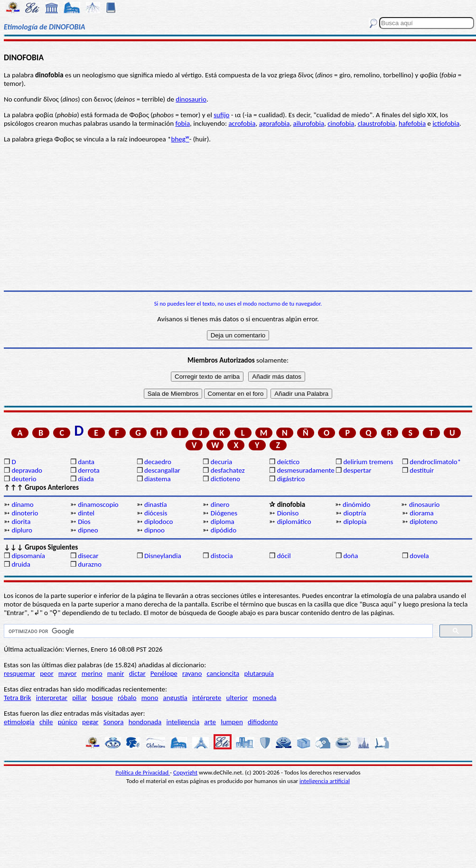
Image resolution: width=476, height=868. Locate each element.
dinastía (156, 504)
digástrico (291, 479)
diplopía (355, 522)
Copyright (185, 772)
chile (46, 722)
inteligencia (183, 722)
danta (86, 462)
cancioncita (223, 673)
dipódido (224, 530)
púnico (68, 722)
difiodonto (263, 722)
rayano (192, 673)
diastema (158, 479)
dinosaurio (191, 99)
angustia (175, 698)
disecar (88, 556)
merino (92, 673)
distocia (222, 556)
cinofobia (341, 123)
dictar (137, 673)
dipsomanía (28, 556)
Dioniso (288, 513)
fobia (182, 123)
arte (210, 722)
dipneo (88, 530)
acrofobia (242, 123)
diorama (422, 513)
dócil (284, 556)
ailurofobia (309, 123)
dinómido (356, 504)
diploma (223, 522)
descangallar (162, 470)
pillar (79, 698)
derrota (89, 470)
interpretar (52, 698)
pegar (90, 722)
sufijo (221, 115)
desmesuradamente (306, 470)
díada (86, 479)
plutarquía (259, 673)
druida (21, 564)
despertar (357, 470)
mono (150, 698)
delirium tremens (368, 462)
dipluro (22, 530)
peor (47, 673)
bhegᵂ (180, 139)
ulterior (237, 698)
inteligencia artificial (325, 781)
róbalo (127, 698)
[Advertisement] (238, 217)
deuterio (24, 479)
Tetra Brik (18, 698)
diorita (21, 522)
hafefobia (412, 123)
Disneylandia (163, 556)
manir (116, 673)
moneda (264, 698)
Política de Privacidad (143, 772)
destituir (422, 470)
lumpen (232, 722)
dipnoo (154, 530)
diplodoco (159, 522)
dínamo (22, 504)
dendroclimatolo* (435, 462)
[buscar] (217, 631)
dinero (220, 504)
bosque (102, 698)
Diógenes (224, 513)
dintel (86, 513)
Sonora (114, 722)
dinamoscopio (98, 504)
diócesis (156, 513)
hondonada (145, 722)
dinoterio (25, 513)
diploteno (424, 522)
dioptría (355, 513)
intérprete (207, 698)
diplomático (294, 522)
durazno (90, 564)
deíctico (289, 462)
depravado (27, 470)
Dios (84, 522)
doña (350, 556)
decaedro (158, 462)
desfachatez (228, 470)
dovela (419, 556)
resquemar (19, 673)
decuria (221, 462)
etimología (19, 722)
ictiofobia (446, 123)
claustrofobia (377, 123)
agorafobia (275, 123)
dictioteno (225, 479)
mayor (68, 673)
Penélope (164, 673)
